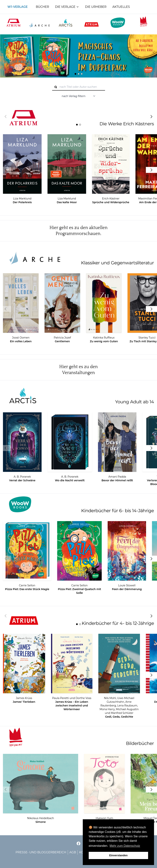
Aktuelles (121, 7)
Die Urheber (96, 7)
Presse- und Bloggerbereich (41, 852)
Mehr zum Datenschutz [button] (125, 846)
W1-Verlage (18, 7)
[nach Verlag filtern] (79, 96)
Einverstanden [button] (118, 855)
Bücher (42, 7)
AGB (73, 852)
